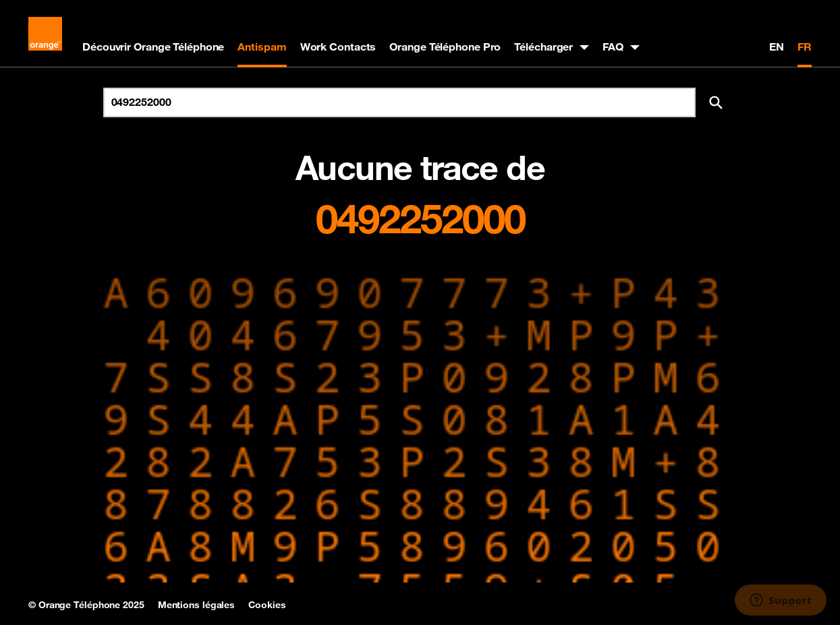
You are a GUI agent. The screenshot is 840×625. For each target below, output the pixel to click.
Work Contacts (338, 47)
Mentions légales (196, 605)
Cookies (267, 605)
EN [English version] (777, 47)
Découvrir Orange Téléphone (153, 47)
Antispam (262, 47)
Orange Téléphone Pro (445, 47)
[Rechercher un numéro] (399, 102)
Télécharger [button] (543, 47)
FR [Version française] (805, 47)
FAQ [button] (613, 47)
